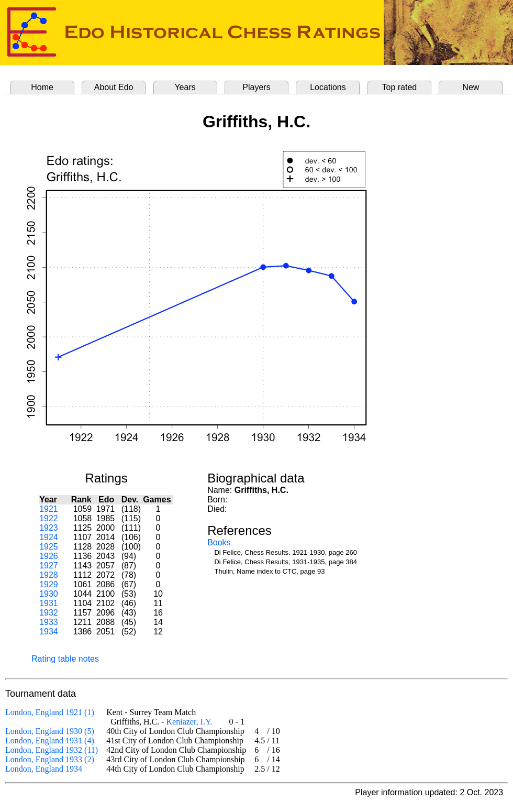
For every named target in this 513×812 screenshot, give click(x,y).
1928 (49, 575)
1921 (49, 509)
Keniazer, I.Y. (189, 722)
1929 (49, 584)
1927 (49, 566)
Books (219, 542)
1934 (49, 632)
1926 (49, 556)
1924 (49, 537)
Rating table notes (65, 659)
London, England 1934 (44, 769)
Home (42, 87)
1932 (49, 613)
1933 (49, 622)
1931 (49, 603)
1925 (49, 547)
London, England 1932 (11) (52, 750)
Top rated (400, 87)
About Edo (114, 87)
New (471, 87)
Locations (328, 87)
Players (256, 87)
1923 (49, 528)
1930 (49, 594)
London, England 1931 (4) (50, 740)
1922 (49, 518)
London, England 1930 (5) (50, 731)
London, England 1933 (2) (50, 759)
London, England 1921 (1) (50, 712)
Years (185, 87)
